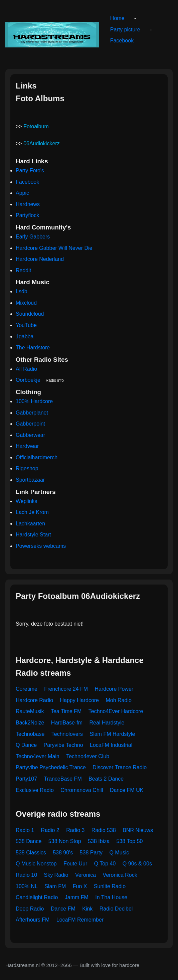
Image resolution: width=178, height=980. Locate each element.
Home (117, 18)
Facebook (122, 41)
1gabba (25, 337)
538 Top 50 (130, 841)
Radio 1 (25, 830)
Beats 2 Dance (106, 779)
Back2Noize (30, 723)
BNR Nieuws (138, 830)
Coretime (27, 689)
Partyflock (27, 215)
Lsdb (22, 291)
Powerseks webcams (41, 546)
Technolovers (67, 734)
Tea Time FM (66, 711)
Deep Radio (30, 909)
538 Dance (29, 841)
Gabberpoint (30, 424)
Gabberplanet (32, 413)
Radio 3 (75, 830)
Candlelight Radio (37, 897)
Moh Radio (118, 700)
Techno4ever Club (88, 756)
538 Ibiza (99, 841)
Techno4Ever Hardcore (116, 711)
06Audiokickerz (42, 143)
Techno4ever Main (38, 756)
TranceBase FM (63, 779)
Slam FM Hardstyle (112, 734)
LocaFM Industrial (111, 745)
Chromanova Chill (82, 790)
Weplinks (27, 501)
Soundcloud (30, 314)
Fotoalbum (36, 126)
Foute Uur (75, 864)
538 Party (91, 853)
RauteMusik (30, 711)
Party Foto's (30, 171)
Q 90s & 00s (137, 864)
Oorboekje (28, 380)
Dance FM (63, 909)
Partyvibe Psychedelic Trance (51, 767)
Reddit (23, 270)
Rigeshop (27, 468)
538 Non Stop (65, 841)
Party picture (125, 30)
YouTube (26, 325)
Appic (22, 193)
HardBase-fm (67, 723)
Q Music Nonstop (36, 864)
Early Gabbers (33, 237)
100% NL (27, 886)
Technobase (30, 734)
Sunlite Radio (110, 886)
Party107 (26, 779)
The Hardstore (33, 348)
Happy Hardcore (80, 700)
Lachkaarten (30, 524)
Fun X (80, 886)
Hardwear (27, 446)
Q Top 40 (105, 864)
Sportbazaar (30, 480)
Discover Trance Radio (120, 767)
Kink (87, 909)
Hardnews (28, 204)
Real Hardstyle (107, 723)
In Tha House (111, 897)
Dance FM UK (127, 790)
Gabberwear (30, 435)
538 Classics (31, 853)
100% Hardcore (34, 401)
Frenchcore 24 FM (66, 689)
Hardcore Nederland (40, 259)
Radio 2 (50, 830)
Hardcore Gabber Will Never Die (54, 248)
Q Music (119, 853)
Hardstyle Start (33, 535)
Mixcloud (26, 303)
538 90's (63, 853)
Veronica (85, 875)
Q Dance (26, 745)
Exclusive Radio (35, 790)
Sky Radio (56, 875)
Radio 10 (26, 875)
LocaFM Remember (80, 920)
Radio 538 (104, 830)
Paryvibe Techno (63, 745)
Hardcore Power (114, 689)
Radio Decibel (116, 909)
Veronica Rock (120, 875)
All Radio (26, 369)
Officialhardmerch (37, 457)
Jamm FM (77, 897)
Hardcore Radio (34, 700)
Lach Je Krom (32, 512)
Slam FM (55, 886)
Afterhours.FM (33, 920)
